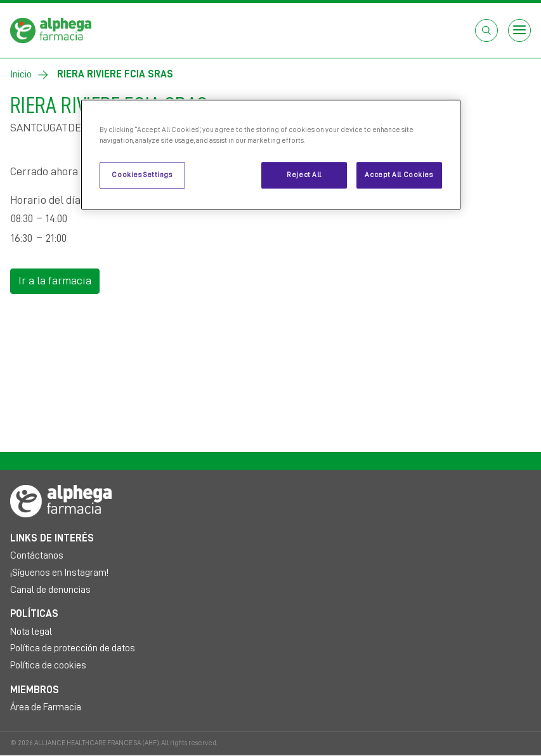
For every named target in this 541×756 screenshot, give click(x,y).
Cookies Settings (142, 175)
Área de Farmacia (46, 707)
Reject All (304, 175)
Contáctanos (37, 555)
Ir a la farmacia (55, 281)
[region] (271, 155)
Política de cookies (48, 665)
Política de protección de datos (73, 648)
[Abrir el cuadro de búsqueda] (486, 30)
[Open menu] (519, 30)
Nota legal (31, 632)
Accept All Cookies (399, 175)
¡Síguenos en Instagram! (59, 573)
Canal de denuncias (50, 590)
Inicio (21, 74)
